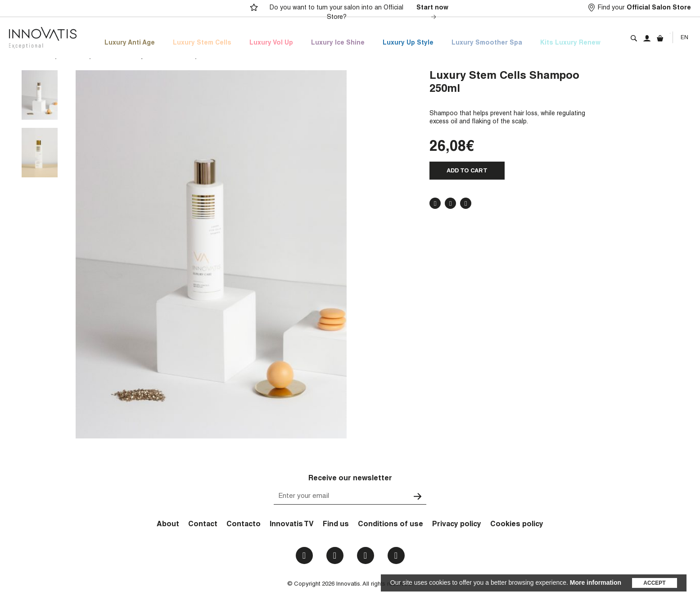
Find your (644, 8)
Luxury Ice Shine (338, 43)
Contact (203, 525)
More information (596, 582)
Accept (654, 583)
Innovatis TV (292, 525)
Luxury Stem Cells (202, 43)
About (168, 525)
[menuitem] (684, 38)
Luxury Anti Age (130, 43)
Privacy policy (457, 525)
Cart (660, 38)
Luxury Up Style (408, 43)
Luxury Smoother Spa (487, 43)
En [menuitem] (684, 38)
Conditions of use (391, 525)
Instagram (335, 555)
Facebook (435, 203)
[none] (684, 38)
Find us (336, 525)
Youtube (365, 555)
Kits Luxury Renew (570, 43)
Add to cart (467, 171)
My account (647, 38)
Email (396, 555)
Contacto (244, 525)
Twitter (450, 203)
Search (634, 38)
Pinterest (466, 203)
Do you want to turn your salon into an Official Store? (360, 13)
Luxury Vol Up (271, 43)
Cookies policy (517, 525)
